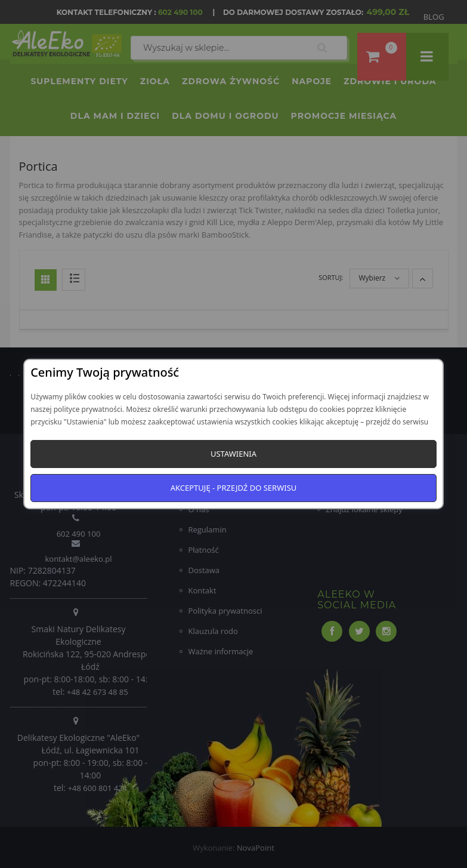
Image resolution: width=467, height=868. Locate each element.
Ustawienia (233, 454)
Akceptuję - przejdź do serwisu (234, 488)
